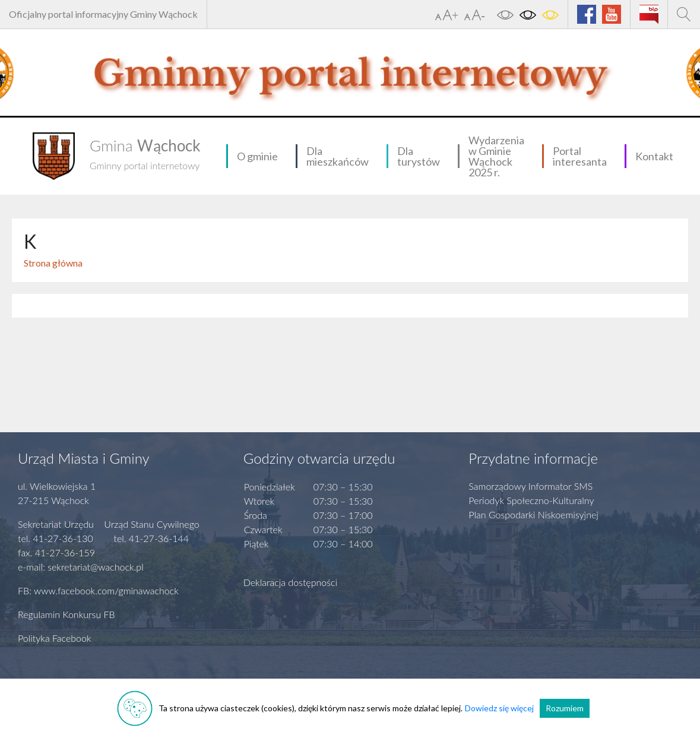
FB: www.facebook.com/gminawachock (98, 590)
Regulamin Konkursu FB (66, 614)
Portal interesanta (580, 156)
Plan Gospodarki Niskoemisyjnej (533, 514)
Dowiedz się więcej (499, 708)
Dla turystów (419, 156)
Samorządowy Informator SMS (530, 486)
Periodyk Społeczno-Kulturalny (531, 500)
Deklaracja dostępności (291, 582)
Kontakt (654, 156)
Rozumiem (565, 708)
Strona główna (53, 263)
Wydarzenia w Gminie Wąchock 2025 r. (496, 156)
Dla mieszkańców (338, 156)
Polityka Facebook (55, 638)
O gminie (257, 156)
